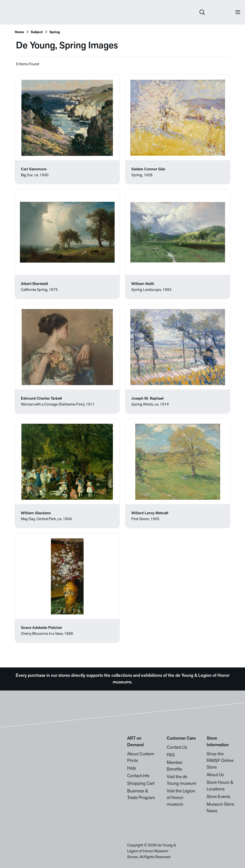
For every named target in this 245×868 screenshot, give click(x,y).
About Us (215, 775)
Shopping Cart (141, 784)
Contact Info (138, 776)
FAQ (171, 755)
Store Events (218, 797)
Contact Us (177, 748)
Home (19, 32)
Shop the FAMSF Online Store (220, 761)
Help (132, 768)
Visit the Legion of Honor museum (181, 798)
